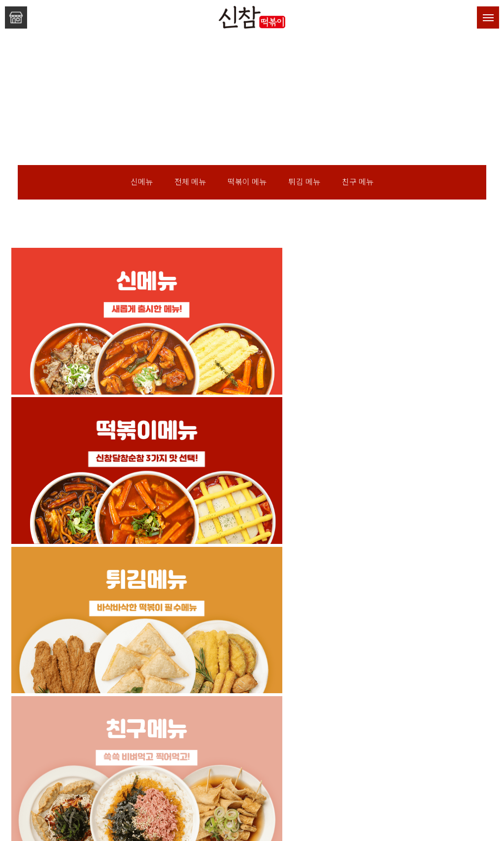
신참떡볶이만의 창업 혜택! (252, 741)
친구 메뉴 (358, 182)
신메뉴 (142, 182)
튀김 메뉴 (304, 182)
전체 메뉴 (190, 182)
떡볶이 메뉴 (247, 182)
